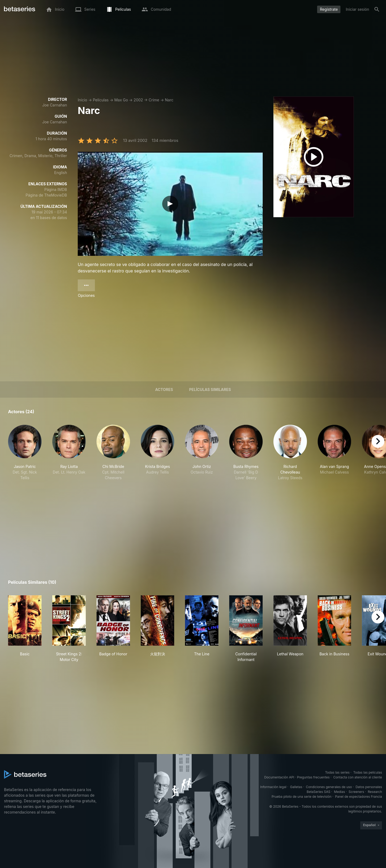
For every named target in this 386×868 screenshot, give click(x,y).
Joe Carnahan (55, 105)
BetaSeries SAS (318, 792)
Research (375, 792)
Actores (164, 389)
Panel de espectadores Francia (359, 797)
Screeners (357, 792)
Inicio (82, 100)
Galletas (296, 787)
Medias (339, 792)
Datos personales (369, 787)
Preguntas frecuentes (313, 777)
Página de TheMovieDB (46, 195)
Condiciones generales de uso (329, 787)
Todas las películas (368, 772)
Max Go (121, 100)
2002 (138, 100)
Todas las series (337, 772)
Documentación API (279, 777)
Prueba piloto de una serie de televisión (301, 797)
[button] (25, 453)
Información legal (273, 787)
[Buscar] (377, 9)
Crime (154, 100)
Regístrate (329, 9)
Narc (169, 100)
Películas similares (210, 389)
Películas (101, 100)
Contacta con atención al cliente (358, 777)
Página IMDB (56, 189)
